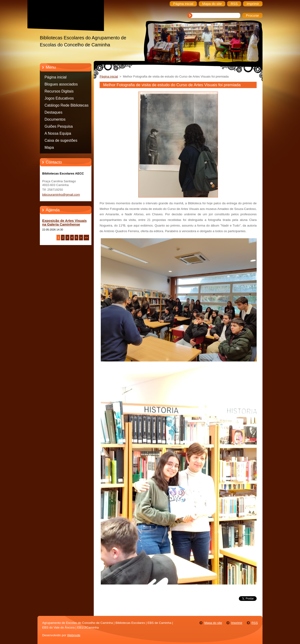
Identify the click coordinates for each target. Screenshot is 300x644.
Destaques (53, 112)
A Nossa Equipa (58, 133)
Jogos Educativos (59, 98)
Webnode (74, 635)
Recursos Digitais (59, 91)
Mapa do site (213, 623)
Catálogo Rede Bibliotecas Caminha (67, 106)
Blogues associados (61, 84)
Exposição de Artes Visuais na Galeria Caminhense (64, 223)
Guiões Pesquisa (59, 126)
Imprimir (237, 623)
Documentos (55, 119)
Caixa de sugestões (61, 140)
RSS (255, 623)
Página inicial (56, 77)
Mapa (49, 147)
